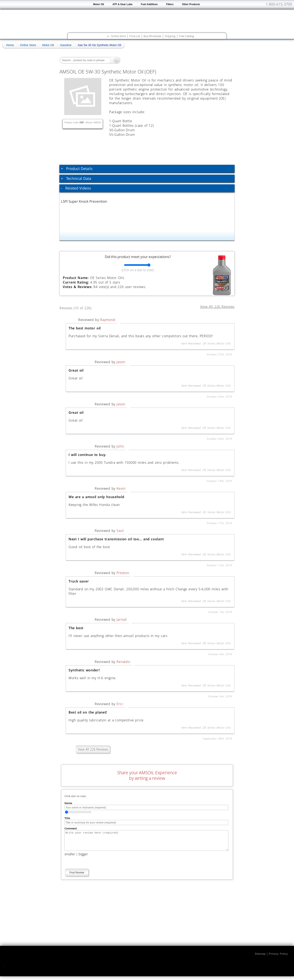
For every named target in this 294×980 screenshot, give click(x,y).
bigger (83, 858)
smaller (70, 858)
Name (68, 803)
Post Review (77, 876)
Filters (170, 4)
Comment (71, 828)
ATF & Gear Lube (122, 4)
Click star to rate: (75, 796)
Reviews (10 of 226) (80, 307)
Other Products (191, 4)
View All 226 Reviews (93, 749)
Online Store (118, 36)
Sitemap (260, 957)
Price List (135, 36)
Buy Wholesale (152, 36)
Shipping (170, 36)
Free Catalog (186, 36)
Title (67, 818)
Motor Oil (99, 4)
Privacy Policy (278, 957)
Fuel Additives (149, 4)
